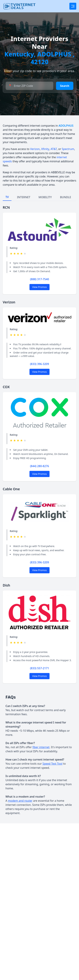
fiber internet (41, 747)
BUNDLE (66, 197)
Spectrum (68, 149)
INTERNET (24, 197)
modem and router (20, 801)
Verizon (35, 149)
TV (7, 197)
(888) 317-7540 (39, 279)
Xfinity (45, 149)
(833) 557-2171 (39, 668)
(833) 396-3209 (39, 364)
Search (65, 86)
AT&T (54, 149)
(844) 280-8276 (39, 466)
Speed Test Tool (52, 764)
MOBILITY (45, 197)
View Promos (39, 287)
